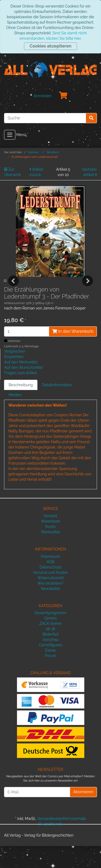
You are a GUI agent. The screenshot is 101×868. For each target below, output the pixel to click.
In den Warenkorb (73, 353)
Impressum (50, 578)
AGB (50, 583)
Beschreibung (21, 407)
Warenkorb (51, 543)
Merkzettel (50, 554)
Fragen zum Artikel (21, 395)
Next (88, 292)
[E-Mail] (37, 814)
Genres (50, 640)
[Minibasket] (63, 96)
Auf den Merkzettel (21, 384)
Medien (15, 417)
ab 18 (50, 651)
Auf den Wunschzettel (24, 389)
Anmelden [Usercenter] (43, 96)
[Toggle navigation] (10, 135)
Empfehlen (14, 379)
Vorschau (50, 662)
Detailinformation (57, 407)
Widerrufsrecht (51, 600)
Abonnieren (83, 814)
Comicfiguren (50, 667)
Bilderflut (50, 656)
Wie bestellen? (50, 605)
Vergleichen (15, 373)
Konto (51, 548)
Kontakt (50, 538)
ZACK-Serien (50, 645)
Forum (50, 678)
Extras (51, 672)
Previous (13, 292)
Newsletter (50, 610)
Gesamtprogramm (50, 635)
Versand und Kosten (51, 594)
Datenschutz (50, 589)
